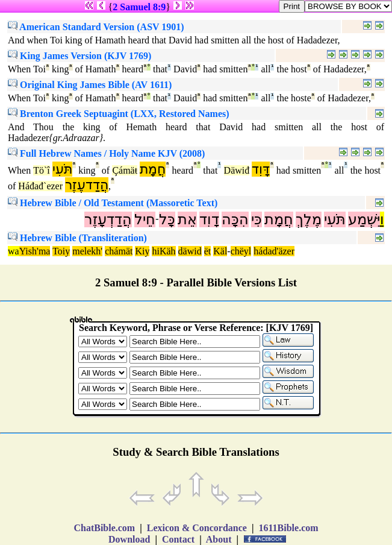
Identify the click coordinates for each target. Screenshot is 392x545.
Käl (220, 251)
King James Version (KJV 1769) (79, 56)
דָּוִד (261, 169)
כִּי (257, 219)
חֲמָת (153, 169)
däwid (190, 251)
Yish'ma (35, 251)
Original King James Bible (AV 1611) (90, 85)
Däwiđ (237, 170)
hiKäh (163, 251)
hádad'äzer (274, 251)
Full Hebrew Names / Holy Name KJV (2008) (106, 153)
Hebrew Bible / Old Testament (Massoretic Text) (113, 203)
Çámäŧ (125, 170)
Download (129, 539)
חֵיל (145, 219)
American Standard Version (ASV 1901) (96, 27)
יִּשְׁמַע (364, 219)
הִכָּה (235, 219)
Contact (178, 539)
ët (208, 251)
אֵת (187, 219)
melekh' (87, 251)
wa (14, 251)
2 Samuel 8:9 (139, 7)
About (219, 539)
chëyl (241, 251)
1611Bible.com (288, 528)
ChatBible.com (104, 528)
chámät (119, 251)
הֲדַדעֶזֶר (87, 185)
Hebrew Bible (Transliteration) (77, 238)
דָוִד (209, 219)
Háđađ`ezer (40, 186)
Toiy (61, 251)
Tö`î (42, 170)
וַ (382, 219)
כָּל (167, 219)
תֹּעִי (62, 169)
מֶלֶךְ (309, 219)
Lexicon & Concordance (197, 528)
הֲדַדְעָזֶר (108, 219)
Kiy (142, 251)
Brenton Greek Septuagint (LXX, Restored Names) (119, 114)
